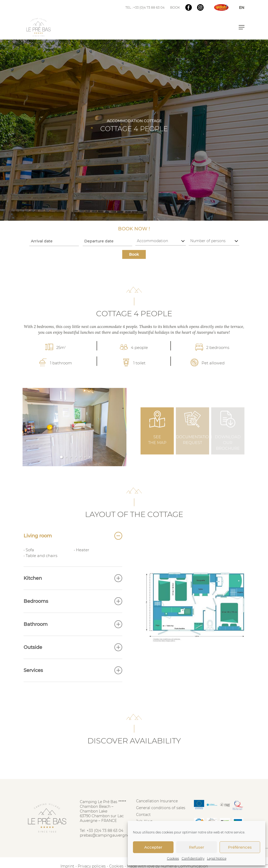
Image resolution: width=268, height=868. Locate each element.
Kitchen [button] (73, 589)
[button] (242, 27)
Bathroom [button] (73, 635)
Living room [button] (73, 547)
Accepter (153, 847)
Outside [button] (73, 658)
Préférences (240, 847)
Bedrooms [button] (73, 612)
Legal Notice (217, 858)
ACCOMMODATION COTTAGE (134, 121)
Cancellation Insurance (157, 801)
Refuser (197, 847)
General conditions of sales (161, 808)
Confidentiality (193, 858)
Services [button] (73, 681)
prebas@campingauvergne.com (109, 835)
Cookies (173, 858)
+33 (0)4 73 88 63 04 (105, 831)
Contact (143, 815)
